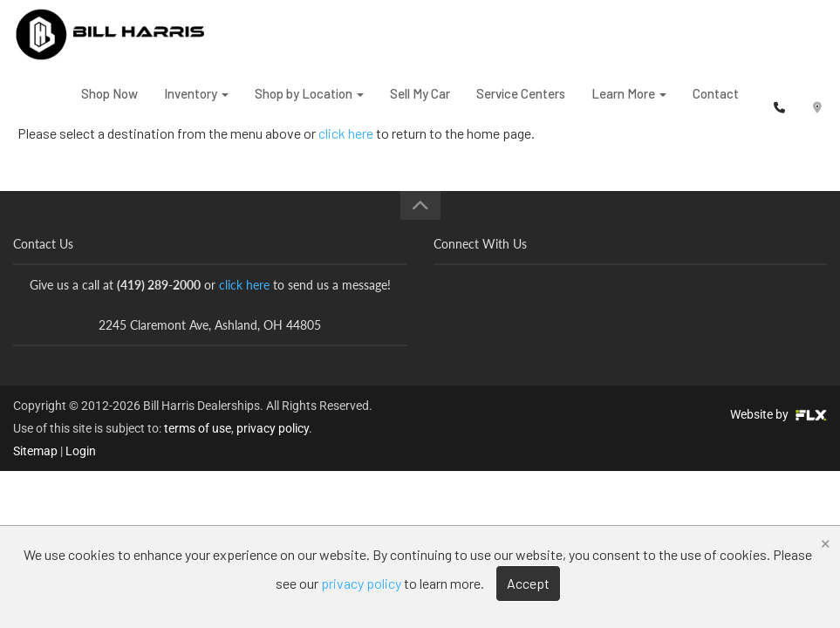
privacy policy (273, 428)
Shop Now (109, 104)
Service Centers (521, 104)
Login (81, 451)
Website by (779, 414)
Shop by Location (309, 104)
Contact (716, 104)
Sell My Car (420, 104)
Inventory (196, 104)
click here (244, 285)
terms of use (198, 428)
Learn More (629, 104)
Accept (528, 583)
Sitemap (35, 451)
